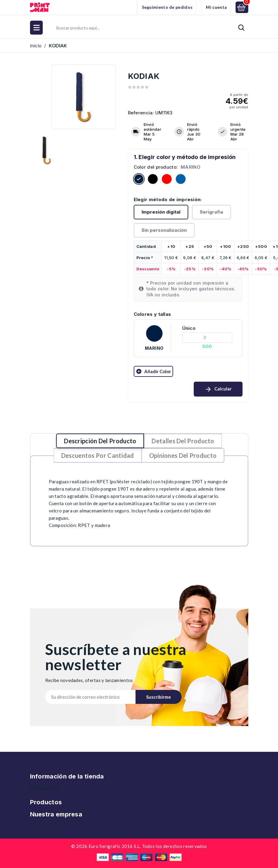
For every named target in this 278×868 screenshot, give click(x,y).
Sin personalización (164, 230)
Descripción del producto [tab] (100, 441)
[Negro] (153, 180)
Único (189, 328)
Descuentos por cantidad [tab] (98, 455)
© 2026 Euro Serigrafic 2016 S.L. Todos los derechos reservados (139, 846)
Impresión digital (161, 212)
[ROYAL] (181, 180)
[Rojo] (167, 180)
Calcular (218, 389)
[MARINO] (139, 180)
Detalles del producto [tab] (183, 441)
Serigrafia (211, 212)
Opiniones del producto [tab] (183, 455)
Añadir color (153, 371)
